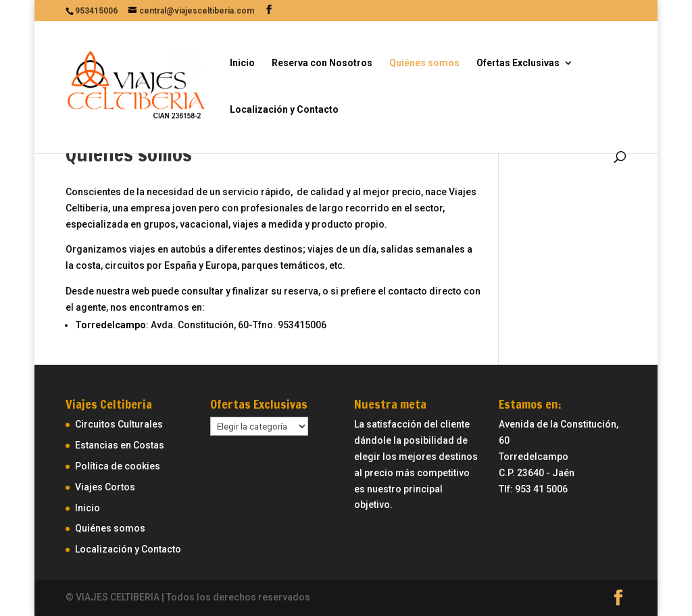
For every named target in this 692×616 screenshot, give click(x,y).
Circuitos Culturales (119, 424)
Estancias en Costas (120, 445)
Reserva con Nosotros (322, 63)
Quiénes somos (424, 63)
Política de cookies (118, 466)
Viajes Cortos (105, 487)
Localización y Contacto (284, 110)
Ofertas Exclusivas (518, 63)
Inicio (242, 63)
